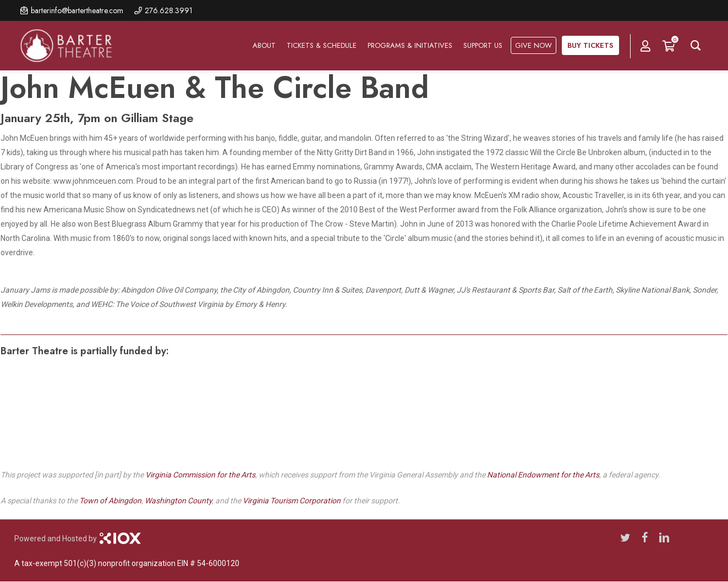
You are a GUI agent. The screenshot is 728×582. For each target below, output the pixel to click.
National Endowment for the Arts (543, 475)
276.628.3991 (169, 10)
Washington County (178, 501)
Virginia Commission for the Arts (200, 475)
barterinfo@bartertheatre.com (77, 10)
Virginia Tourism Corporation (292, 501)
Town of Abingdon (110, 501)
